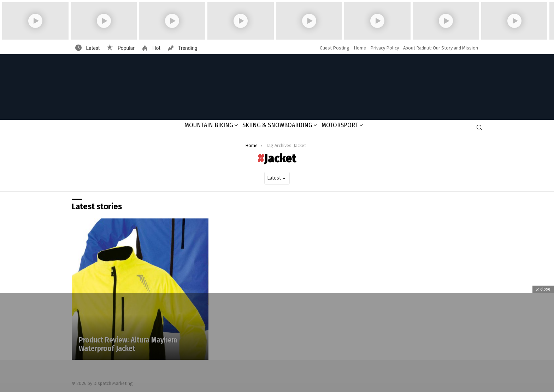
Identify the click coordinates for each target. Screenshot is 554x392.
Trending (187, 48)
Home (360, 48)
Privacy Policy (385, 48)
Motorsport (340, 125)
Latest (92, 48)
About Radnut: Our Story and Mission (441, 48)
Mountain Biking (209, 125)
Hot (156, 48)
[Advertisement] (277, 343)
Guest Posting (335, 48)
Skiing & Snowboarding (277, 125)
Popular (125, 48)
